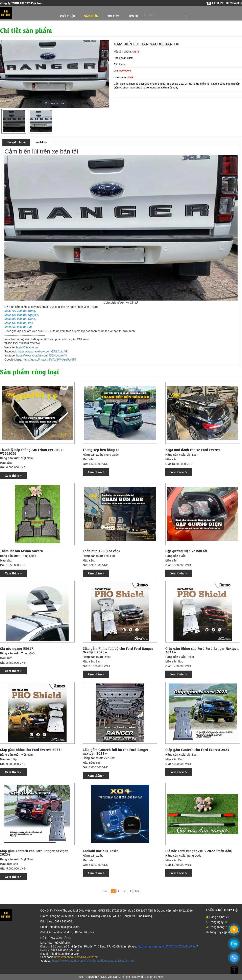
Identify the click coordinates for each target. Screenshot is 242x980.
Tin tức (113, 16)
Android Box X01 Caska (101, 851)
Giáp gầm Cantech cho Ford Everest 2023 (197, 750)
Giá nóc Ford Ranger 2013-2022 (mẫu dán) (199, 851)
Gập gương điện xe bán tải (186, 551)
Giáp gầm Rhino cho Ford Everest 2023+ (32, 750)
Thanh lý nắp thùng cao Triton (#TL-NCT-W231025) (32, 451)
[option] (14, 121)
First (105, 891)
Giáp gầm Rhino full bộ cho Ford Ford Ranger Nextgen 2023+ (118, 650)
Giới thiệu (68, 16)
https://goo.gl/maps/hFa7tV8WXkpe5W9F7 (50, 360)
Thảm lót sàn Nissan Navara (21, 551)
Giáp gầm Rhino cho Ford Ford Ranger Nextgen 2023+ (202, 650)
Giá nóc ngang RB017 (17, 648)
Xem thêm (13, 475)
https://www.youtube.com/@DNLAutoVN (42, 355)
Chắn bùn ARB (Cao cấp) (101, 551)
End (137, 891)
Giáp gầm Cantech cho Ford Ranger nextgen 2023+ (34, 852)
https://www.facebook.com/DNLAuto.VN (43, 351)
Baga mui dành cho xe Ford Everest (193, 450)
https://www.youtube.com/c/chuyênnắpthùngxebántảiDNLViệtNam (93, 961)
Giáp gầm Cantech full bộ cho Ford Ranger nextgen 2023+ (116, 751)
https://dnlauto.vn (27, 347)
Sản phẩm (91, 16)
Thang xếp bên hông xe (101, 450)
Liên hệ (133, 16)
